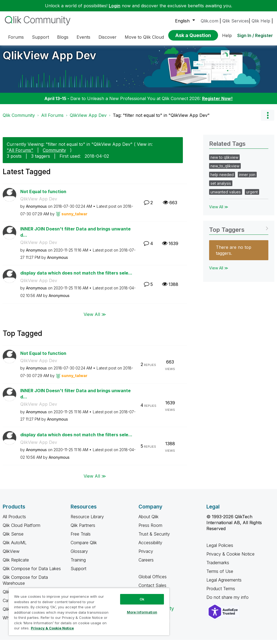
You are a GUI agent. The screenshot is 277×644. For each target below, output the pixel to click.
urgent (252, 196)
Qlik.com (210, 21)
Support (78, 573)
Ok (142, 599)
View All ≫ (95, 318)
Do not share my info (228, 601)
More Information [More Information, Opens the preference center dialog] (142, 612)
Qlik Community (19, 119)
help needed (222, 179)
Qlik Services (236, 21)
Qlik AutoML (15, 547)
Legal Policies (220, 549)
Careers (146, 564)
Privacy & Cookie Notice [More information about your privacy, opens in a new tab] (52, 628)
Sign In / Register (255, 35)
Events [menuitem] (83, 37)
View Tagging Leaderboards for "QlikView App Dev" (239, 232)
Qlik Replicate (16, 564)
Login (115, 6)
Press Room (150, 529)
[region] (89, 612)
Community (54, 154)
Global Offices (153, 581)
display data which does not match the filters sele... (76, 277)
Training (78, 564)
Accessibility (150, 547)
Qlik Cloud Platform (22, 529)
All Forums (52, 119)
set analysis (221, 187)
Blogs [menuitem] (63, 37)
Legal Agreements (224, 584)
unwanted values (226, 196)
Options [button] (268, 119)
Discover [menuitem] (108, 37)
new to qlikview (224, 161)
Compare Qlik (84, 547)
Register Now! (217, 103)
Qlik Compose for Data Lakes (32, 573)
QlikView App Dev (49, 59)
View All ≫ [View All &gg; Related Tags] (219, 211)
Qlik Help (261, 21)
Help (227, 35)
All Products (14, 521)
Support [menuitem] (40, 37)
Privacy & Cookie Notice (230, 558)
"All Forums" (20, 154)
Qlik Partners (83, 529)
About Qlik (149, 521)
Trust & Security (154, 538)
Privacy (146, 555)
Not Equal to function (43, 196)
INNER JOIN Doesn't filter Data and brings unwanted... (75, 236)
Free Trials (81, 538)
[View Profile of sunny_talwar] (74, 218)
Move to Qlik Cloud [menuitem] (144, 37)
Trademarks (218, 567)
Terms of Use (220, 575)
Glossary (79, 555)
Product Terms (221, 593)
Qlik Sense (13, 538)
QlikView (11, 555)
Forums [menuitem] (16, 37)
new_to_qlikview (225, 170)
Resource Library (87, 521)
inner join (247, 179)
